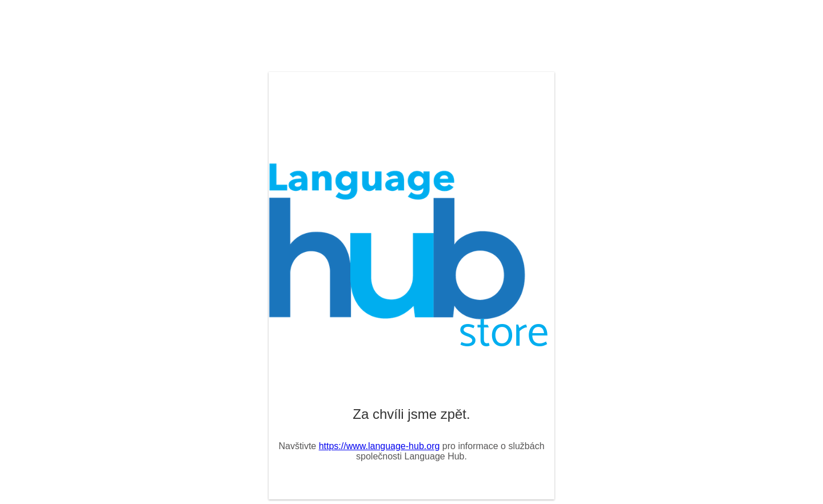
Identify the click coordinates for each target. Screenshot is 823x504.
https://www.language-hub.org (379, 446)
